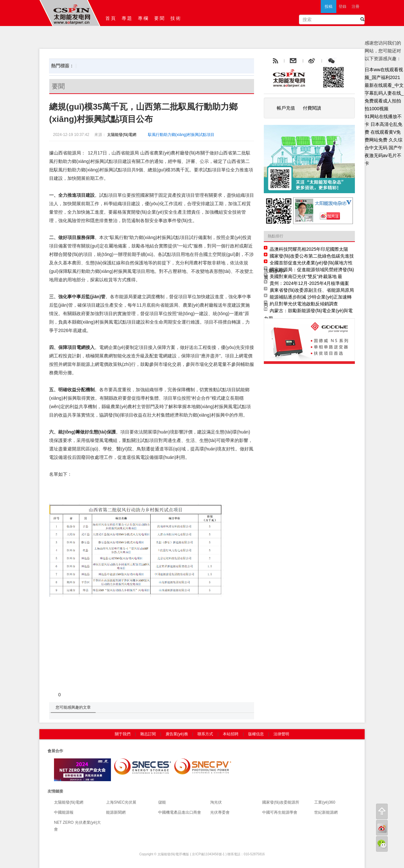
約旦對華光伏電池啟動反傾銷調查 (304, 304)
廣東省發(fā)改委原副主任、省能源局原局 (312, 290)
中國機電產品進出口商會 (180, 812)
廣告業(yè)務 (177, 734)
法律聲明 (281, 734)
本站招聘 (231, 734)
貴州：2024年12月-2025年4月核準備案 (309, 283)
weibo (327, 61)
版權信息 (256, 734)
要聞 (160, 18)
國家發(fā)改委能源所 (281, 802)
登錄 (343, 7)
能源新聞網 (116, 812)
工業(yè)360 (325, 802)
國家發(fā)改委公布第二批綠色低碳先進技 (312, 256)
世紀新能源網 (326, 812)
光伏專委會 (220, 812)
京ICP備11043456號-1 (208, 854)
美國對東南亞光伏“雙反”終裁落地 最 (306, 276)
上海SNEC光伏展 (121, 802)
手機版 (184, 854)
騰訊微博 (346, 61)
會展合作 (55, 751)
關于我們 (123, 734)
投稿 (329, 7)
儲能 (162, 802)
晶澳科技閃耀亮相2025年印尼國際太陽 (309, 249)
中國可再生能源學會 (280, 812)
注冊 (356, 7)
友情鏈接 (55, 791)
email (309, 61)
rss (275, 61)
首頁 (111, 18)
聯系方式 (205, 734)
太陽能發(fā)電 (168, 854)
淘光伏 (216, 802)
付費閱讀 (312, 108)
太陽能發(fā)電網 (121, 135)
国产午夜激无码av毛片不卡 (384, 155)
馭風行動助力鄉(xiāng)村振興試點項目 (181, 135)
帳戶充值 (286, 108)
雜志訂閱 (148, 734)
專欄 (143, 18)
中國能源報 (64, 812)
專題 (127, 18)
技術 (176, 18)
